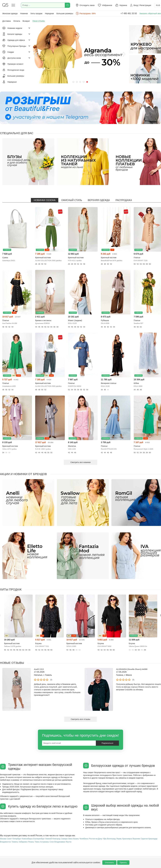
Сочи (52, 842)
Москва (3, 839)
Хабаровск (23, 842)
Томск (37, 842)
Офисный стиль (72, 200)
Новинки (24, 13)
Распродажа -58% (86, 13)
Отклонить (109, 863)
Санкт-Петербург (14, 839)
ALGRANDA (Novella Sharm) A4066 (132, 669)
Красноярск (127, 839)
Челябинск (84, 839)
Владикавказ (60, 842)
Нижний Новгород (53, 839)
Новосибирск (27, 839)
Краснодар (153, 839)
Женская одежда (10, 13)
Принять (123, 863)
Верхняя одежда (99, 200)
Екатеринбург (39, 839)
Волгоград (111, 839)
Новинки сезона (45, 200)
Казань (76, 839)
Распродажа (124, 200)
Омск (70, 839)
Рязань (31, 842)
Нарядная (49, 13)
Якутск (68, 842)
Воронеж (136, 839)
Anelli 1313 (39, 669)
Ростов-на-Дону (96, 839)
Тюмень (15, 842)
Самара (64, 839)
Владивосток (5, 842)
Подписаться (107, 743)
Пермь (119, 839)
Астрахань (45, 842)
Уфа (105, 839)
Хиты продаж (36, 13)
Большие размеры (65, 13)
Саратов (144, 839)
